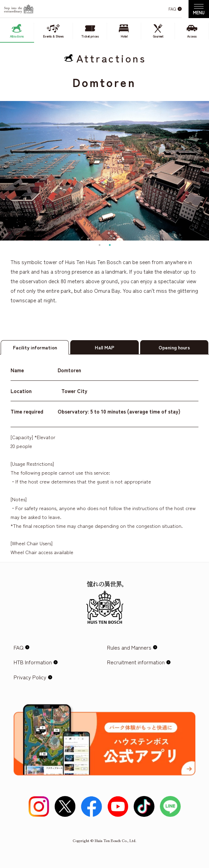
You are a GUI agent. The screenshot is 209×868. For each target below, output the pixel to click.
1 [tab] (100, 245)
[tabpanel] (104, 171)
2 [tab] (110, 245)
